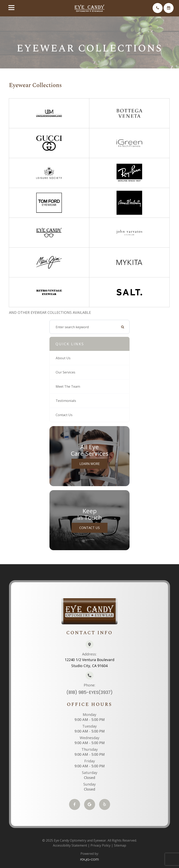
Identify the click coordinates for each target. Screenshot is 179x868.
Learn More (90, 464)
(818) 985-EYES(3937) (89, 692)
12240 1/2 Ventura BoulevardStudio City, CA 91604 (89, 663)
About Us (63, 358)
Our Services (65, 372)
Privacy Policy (101, 845)
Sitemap (120, 845)
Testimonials (66, 401)
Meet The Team (68, 386)
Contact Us (64, 415)
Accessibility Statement (70, 845)
